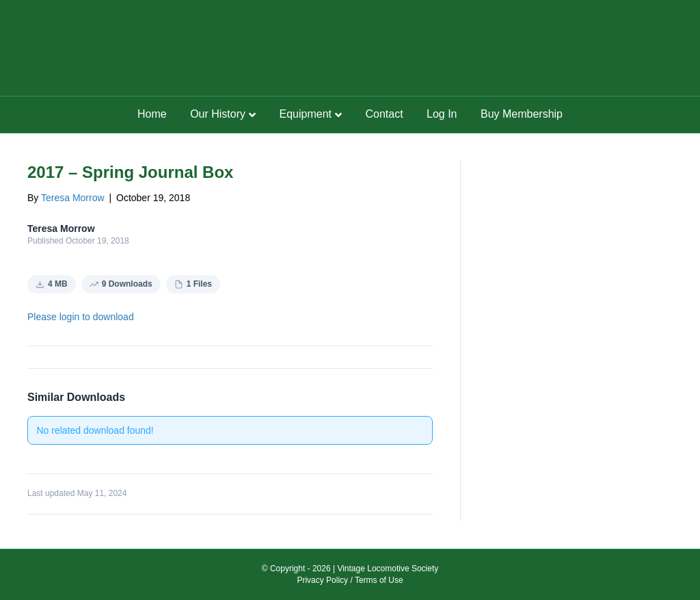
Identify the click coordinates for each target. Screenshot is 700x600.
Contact (384, 114)
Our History (218, 114)
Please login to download (81, 317)
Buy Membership (522, 114)
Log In (442, 114)
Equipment (305, 114)
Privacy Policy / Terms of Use (350, 580)
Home (152, 114)
